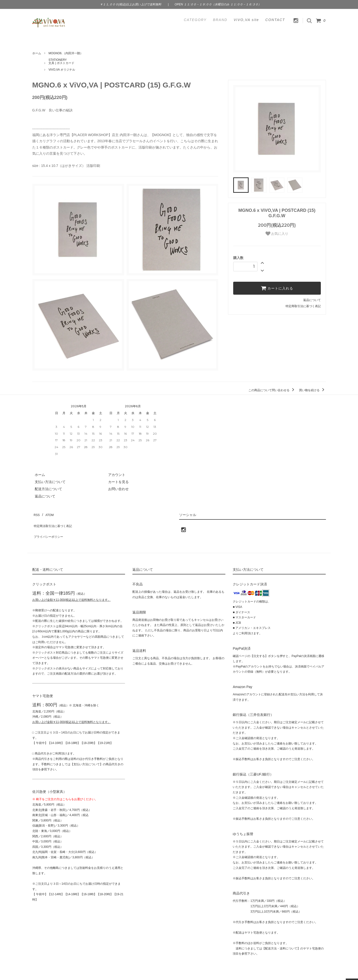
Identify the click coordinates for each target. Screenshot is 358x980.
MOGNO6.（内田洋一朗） (66, 53)
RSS (36, 513)
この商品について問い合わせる (272, 390)
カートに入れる (277, 288)
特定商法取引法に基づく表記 (55, 520)
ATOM (47, 513)
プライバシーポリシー (49, 528)
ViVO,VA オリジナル (62, 70)
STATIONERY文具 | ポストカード (61, 62)
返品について (312, 300)
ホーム (37, 53)
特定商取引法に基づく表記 (303, 306)
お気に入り (277, 234)
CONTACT (275, 20)
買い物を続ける (312, 390)
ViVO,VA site (246, 20)
